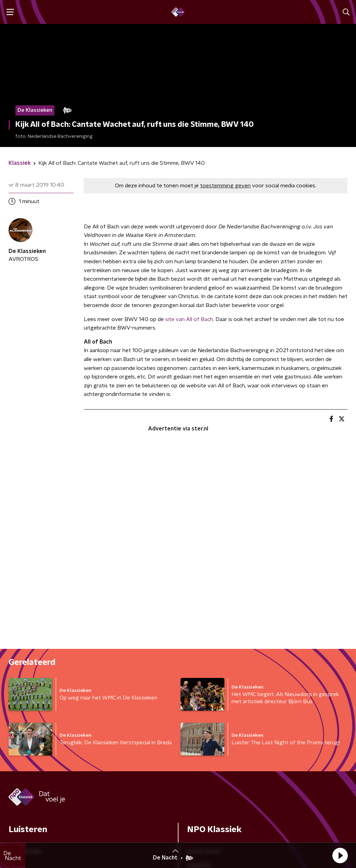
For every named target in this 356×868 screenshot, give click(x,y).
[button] (340, 855)
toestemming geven (225, 186)
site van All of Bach (189, 319)
